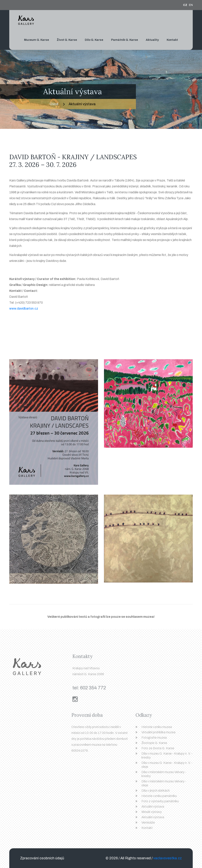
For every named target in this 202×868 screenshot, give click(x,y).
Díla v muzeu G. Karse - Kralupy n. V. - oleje (167, 766)
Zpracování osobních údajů (42, 858)
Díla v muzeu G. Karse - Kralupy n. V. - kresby (167, 757)
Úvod (54, 104)
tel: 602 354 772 (89, 689)
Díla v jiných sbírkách (156, 792)
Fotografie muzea (154, 739)
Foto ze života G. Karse (158, 750)
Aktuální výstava (153, 808)
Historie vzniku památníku (159, 798)
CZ (185, 5)
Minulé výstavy (152, 814)
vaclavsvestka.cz (168, 858)
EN (191, 5)
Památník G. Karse (124, 40)
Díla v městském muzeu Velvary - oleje (164, 785)
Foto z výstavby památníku (160, 803)
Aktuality (152, 40)
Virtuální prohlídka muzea (158, 734)
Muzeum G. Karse (36, 40)
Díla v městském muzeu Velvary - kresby (164, 776)
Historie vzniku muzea (157, 729)
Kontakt (172, 40)
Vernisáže (148, 824)
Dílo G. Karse (94, 40)
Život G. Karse (67, 40)
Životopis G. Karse (154, 745)
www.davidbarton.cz (24, 308)
